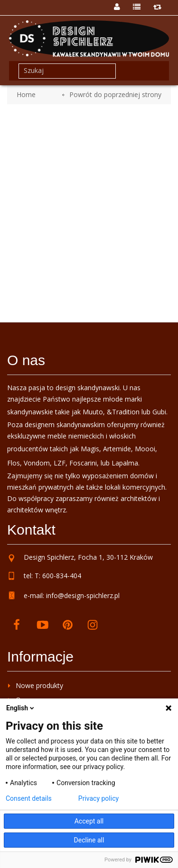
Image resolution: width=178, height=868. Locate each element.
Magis (90, 449)
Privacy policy (98, 798)
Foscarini (83, 463)
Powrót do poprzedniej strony (115, 94)
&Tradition (123, 412)
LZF (60, 463)
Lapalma (125, 463)
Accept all (89, 821)
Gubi (159, 412)
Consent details (29, 798)
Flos (14, 463)
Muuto (93, 412)
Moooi (145, 449)
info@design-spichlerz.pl (83, 595)
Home (26, 94)
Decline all (89, 840)
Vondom (37, 463)
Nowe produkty (39, 685)
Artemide (117, 449)
